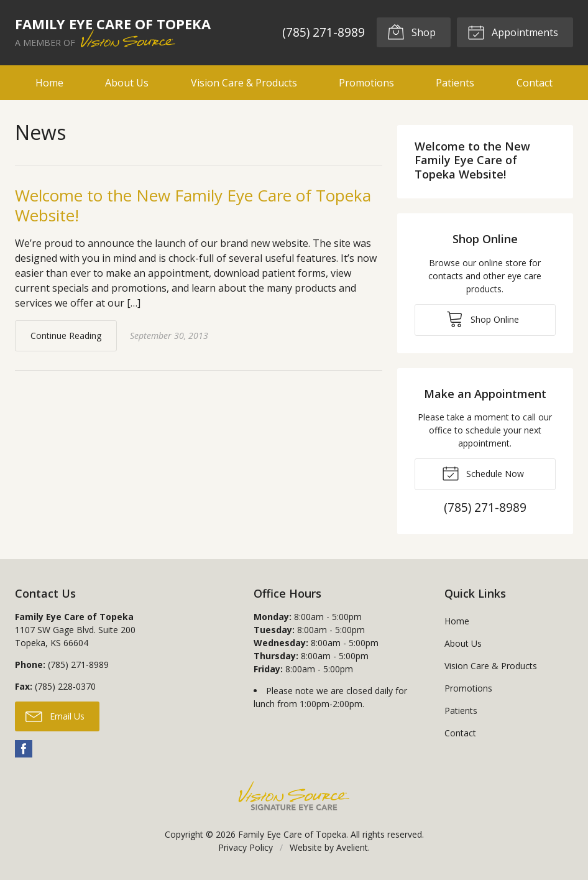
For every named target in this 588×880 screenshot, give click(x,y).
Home (49, 83)
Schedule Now (483, 473)
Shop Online (483, 318)
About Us (127, 83)
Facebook (24, 749)
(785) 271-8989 (324, 32)
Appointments (513, 32)
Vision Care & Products (244, 83)
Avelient (352, 847)
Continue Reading (66, 336)
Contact (535, 83)
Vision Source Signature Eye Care (294, 796)
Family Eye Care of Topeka (292, 834)
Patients (455, 83)
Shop (411, 32)
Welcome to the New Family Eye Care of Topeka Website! (193, 206)
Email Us (55, 716)
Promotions (366, 83)
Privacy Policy (246, 847)
